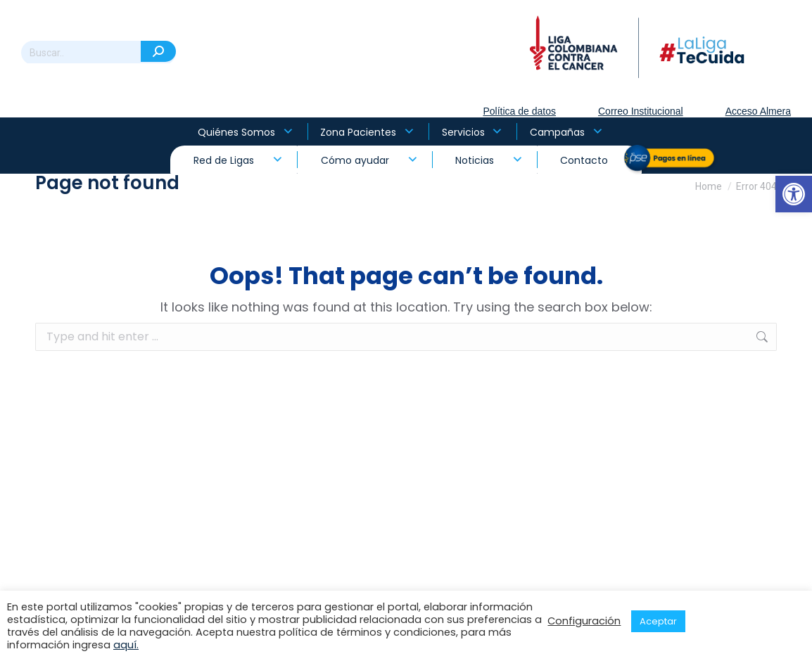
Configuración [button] (584, 621)
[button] (794, 194)
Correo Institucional (641, 111)
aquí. (126, 645)
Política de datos (519, 111)
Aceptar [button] (658, 621)
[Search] (99, 53)
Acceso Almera (758, 111)
